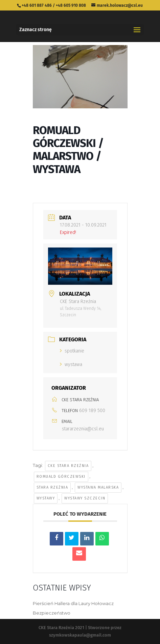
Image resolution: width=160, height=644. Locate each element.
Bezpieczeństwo (52, 613)
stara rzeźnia (52, 487)
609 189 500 (92, 411)
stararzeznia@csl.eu (83, 429)
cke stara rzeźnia (68, 466)
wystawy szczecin (85, 498)
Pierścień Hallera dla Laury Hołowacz (73, 603)
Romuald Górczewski (61, 477)
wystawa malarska (98, 487)
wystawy (46, 498)
